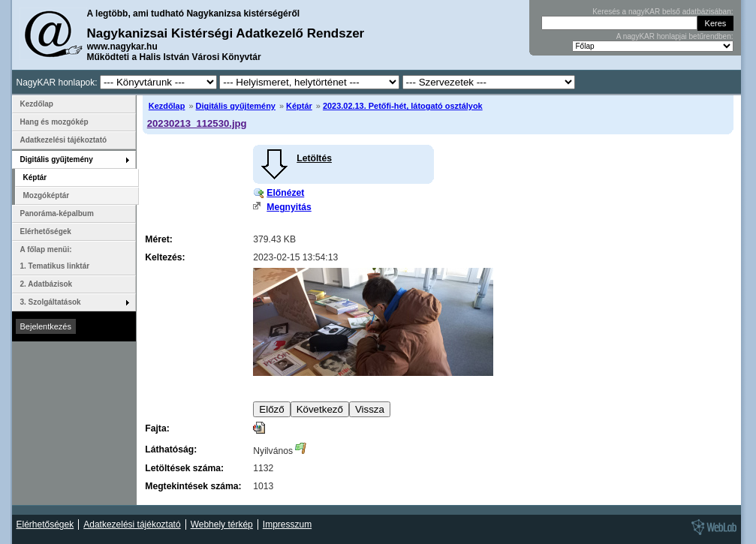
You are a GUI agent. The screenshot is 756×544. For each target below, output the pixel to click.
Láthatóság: (171, 449)
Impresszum (287, 524)
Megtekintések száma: (193, 486)
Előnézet (285, 193)
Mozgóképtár (47, 195)
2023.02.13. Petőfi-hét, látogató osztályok (403, 106)
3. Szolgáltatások (51, 302)
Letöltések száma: (184, 468)
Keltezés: (165, 257)
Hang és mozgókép (54, 122)
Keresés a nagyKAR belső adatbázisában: (663, 12)
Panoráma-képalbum (57, 213)
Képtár (299, 106)
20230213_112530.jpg (197, 123)
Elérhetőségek (46, 231)
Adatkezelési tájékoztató (64, 140)
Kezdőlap (167, 106)
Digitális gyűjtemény (236, 106)
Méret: (158, 239)
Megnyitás (289, 207)
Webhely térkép (222, 524)
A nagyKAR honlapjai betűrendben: (675, 36)
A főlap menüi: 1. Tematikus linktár (55, 258)
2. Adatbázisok (47, 284)
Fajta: (157, 428)
